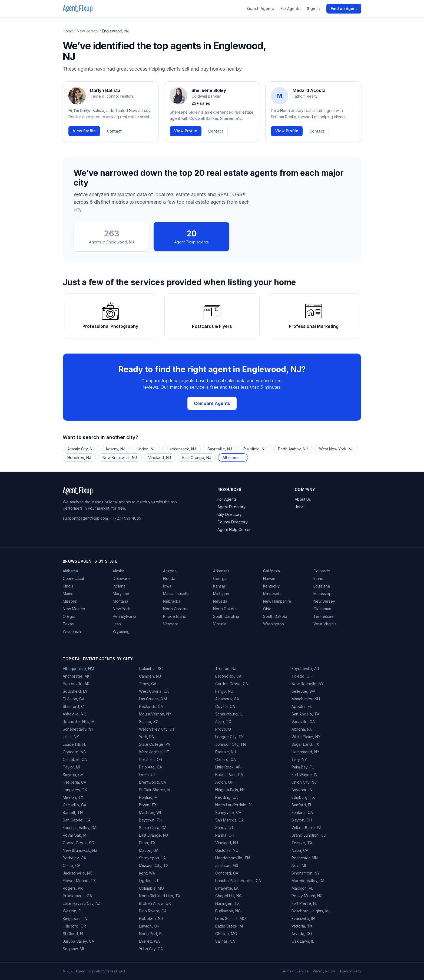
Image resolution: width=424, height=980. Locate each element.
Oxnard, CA (226, 759)
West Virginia (325, 624)
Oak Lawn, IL (303, 941)
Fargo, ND (224, 691)
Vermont (170, 624)
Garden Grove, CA (232, 684)
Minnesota (272, 594)
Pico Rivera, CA (153, 911)
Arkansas (221, 571)
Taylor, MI (71, 767)
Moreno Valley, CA (308, 881)
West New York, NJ (336, 449)
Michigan (221, 594)
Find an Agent (344, 9)
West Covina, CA (154, 691)
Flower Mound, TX (79, 881)
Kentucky (271, 586)
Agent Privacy (350, 971)
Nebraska (172, 601)
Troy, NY (299, 759)
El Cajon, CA (74, 699)
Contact (114, 131)
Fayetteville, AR (305, 669)
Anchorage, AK (76, 676)
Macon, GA (149, 850)
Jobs (299, 507)
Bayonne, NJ (303, 790)
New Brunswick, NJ (120, 458)
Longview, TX (75, 790)
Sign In (313, 9)
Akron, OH (224, 782)
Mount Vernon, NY (155, 714)
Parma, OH (225, 835)
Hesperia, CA (74, 782)
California (271, 571)
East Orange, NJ (197, 458)
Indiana (119, 586)
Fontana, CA (302, 812)
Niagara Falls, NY (230, 790)
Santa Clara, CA (153, 828)
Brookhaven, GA (77, 896)
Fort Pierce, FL (304, 903)
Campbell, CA (75, 759)
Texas (68, 624)
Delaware (121, 578)
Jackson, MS (227, 865)
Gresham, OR (151, 759)
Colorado (322, 571)
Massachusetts (176, 594)
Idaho (318, 578)
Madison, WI (150, 812)
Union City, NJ (304, 782)
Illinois (68, 586)
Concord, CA (227, 873)
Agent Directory (231, 507)
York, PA (146, 737)
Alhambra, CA (227, 699)
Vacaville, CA (303, 722)
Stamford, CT (75, 706)
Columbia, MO (151, 888)
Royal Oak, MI (75, 835)
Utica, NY (71, 737)
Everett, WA (149, 941)
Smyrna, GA (73, 775)
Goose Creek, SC (78, 843)
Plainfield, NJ (255, 449)
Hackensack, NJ (181, 449)
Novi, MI (299, 865)
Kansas (219, 586)
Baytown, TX (150, 820)
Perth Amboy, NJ (293, 449)
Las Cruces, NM (153, 699)
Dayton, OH (302, 820)
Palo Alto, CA (150, 767)
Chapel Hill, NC (228, 896)
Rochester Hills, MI (79, 722)
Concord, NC (74, 752)
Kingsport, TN (75, 918)
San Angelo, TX (306, 714)
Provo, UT (224, 729)
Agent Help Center (234, 529)
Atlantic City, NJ (81, 449)
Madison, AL (302, 888)
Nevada (220, 601)
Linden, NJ (146, 449)
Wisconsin (72, 631)
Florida (169, 578)
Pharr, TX (147, 843)
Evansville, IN (303, 918)
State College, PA (155, 744)
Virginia (220, 624)
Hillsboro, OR (74, 926)
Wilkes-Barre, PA (307, 828)
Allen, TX (223, 722)
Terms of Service (295, 971)
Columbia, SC (151, 669)
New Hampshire (277, 601)
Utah (117, 624)
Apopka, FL (302, 706)
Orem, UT (148, 775)
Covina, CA (225, 706)
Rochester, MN (305, 858)
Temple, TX (302, 843)
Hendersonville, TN (233, 858)
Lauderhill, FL (74, 744)
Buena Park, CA (229, 775)
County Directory (233, 522)
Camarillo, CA (74, 805)
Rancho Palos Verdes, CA (238, 881)
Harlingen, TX (228, 903)
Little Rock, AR (228, 767)
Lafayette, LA (227, 888)
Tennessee (324, 616)
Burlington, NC (228, 911)
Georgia (220, 578)
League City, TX (230, 737)
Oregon (70, 616)
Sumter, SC (149, 722)
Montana (120, 601)
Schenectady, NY (78, 729)
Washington (274, 624)
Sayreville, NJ (220, 449)
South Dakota (275, 616)
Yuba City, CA (151, 949)
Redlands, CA (151, 706)
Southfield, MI (75, 691)
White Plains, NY (306, 737)
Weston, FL (73, 911)
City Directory (230, 514)
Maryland (121, 594)
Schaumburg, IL (229, 714)
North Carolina (176, 609)
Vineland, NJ (160, 458)
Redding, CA (226, 797)
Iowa (167, 586)
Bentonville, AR (76, 684)
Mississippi (323, 594)
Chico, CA (72, 865)
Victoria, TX (302, 926)
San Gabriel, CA (77, 820)
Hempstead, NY (305, 752)
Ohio (267, 609)
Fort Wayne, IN (304, 775)
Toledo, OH (302, 676)
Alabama (70, 571)
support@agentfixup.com (85, 518)
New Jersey (88, 31)
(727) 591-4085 (127, 518)
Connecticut (73, 578)
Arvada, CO (302, 934)
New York (121, 609)
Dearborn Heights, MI (310, 911)
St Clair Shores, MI (155, 790)
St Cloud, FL (73, 934)
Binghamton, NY (306, 873)
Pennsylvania (125, 616)
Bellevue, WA (303, 691)
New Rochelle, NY (308, 684)
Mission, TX (73, 797)
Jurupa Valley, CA (78, 941)
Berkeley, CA (74, 858)
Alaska (119, 571)
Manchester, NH (306, 699)
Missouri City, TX (154, 865)
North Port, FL (151, 934)
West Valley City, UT (157, 729)
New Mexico (74, 609)
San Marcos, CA (229, 820)
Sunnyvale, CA (228, 812)
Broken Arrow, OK (155, 903)
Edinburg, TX (303, 797)
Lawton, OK (149, 926)
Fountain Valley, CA (80, 828)
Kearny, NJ (116, 449)
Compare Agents (212, 403)
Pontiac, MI (149, 797)
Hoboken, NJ (79, 458)
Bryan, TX (148, 805)
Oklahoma (322, 609)
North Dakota (225, 609)
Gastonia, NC (227, 850)
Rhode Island (175, 616)
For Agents (290, 9)
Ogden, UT (149, 881)
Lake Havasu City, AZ (82, 903)
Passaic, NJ (226, 752)
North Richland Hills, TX (160, 896)
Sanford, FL (302, 805)
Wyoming (121, 631)
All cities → (233, 458)
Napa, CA (300, 850)
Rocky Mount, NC (307, 896)
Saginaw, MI (73, 949)
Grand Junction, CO (309, 835)
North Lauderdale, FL (234, 805)
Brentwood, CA (153, 782)
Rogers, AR (73, 888)
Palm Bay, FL (303, 767)
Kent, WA (147, 873)
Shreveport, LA (152, 858)
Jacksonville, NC (78, 873)
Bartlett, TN (73, 812)
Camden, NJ (150, 676)
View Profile (84, 131)
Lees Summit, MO (231, 918)
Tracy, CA (148, 684)
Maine (68, 594)
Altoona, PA (302, 729)
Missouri (70, 601)
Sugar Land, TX (305, 744)
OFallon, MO (226, 934)
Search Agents (260, 9)
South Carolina (226, 616)
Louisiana (322, 586)
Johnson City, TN (231, 744)
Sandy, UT (225, 828)
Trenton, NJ (226, 669)
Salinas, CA (225, 941)
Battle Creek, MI (229, 926)
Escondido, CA (228, 676)
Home (68, 31)
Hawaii (269, 578)
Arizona (170, 571)
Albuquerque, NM (78, 669)
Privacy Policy (324, 971)
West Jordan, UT (154, 752)
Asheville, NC (74, 714)
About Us (303, 499)
